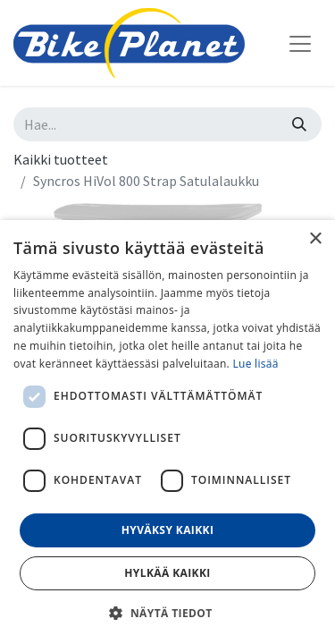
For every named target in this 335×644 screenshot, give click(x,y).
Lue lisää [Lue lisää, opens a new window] (255, 364)
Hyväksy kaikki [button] (168, 530)
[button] (167, 613)
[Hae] (299, 124)
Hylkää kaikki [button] (167, 573)
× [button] (315, 239)
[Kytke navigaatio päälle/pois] (300, 43)
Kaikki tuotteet (61, 159)
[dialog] (167, 432)
